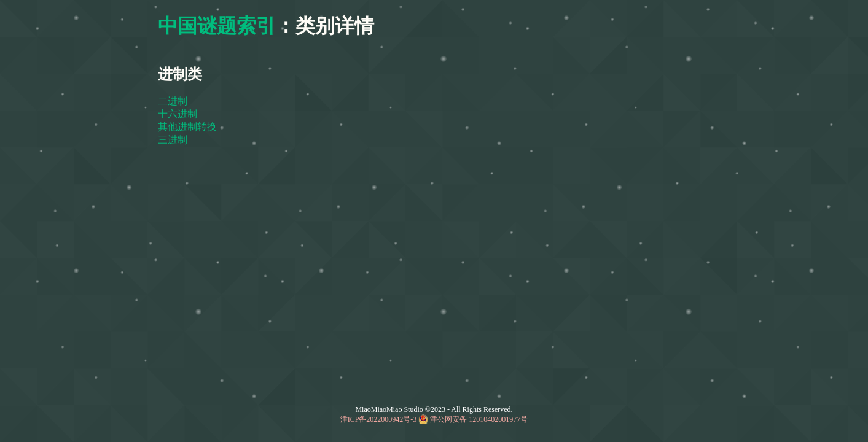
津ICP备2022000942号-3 (379, 419)
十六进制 (178, 114)
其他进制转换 (187, 127)
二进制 (173, 101)
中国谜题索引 (217, 26)
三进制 (173, 140)
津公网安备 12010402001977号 (479, 419)
